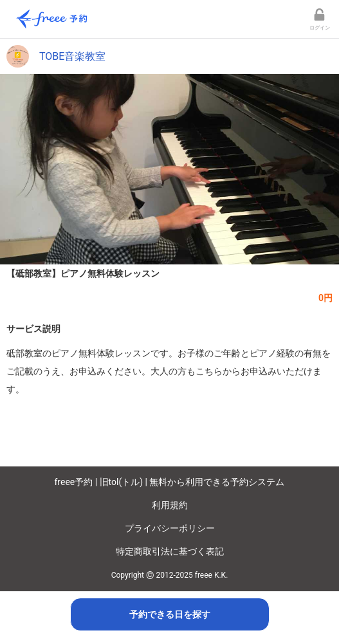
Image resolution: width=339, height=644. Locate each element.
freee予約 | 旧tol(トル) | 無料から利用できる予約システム (170, 482)
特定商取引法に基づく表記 (170, 551)
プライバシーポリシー (170, 528)
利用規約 (170, 505)
